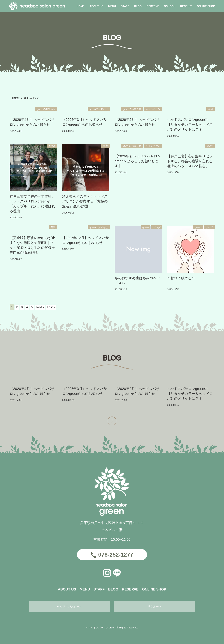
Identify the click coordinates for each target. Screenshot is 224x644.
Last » (51, 307)
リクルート (155, 606)
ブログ (157, 227)
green (52, 146)
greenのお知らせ (46, 109)
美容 (211, 109)
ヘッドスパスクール (70, 606)
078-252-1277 (116, 555)
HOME (16, 98)
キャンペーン (153, 109)
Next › (40, 307)
